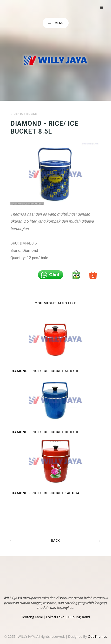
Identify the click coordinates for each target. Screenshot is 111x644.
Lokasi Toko (55, 617)
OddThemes (97, 636)
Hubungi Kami (79, 617)
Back (55, 541)
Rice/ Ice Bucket (25, 114)
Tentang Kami (32, 617)
